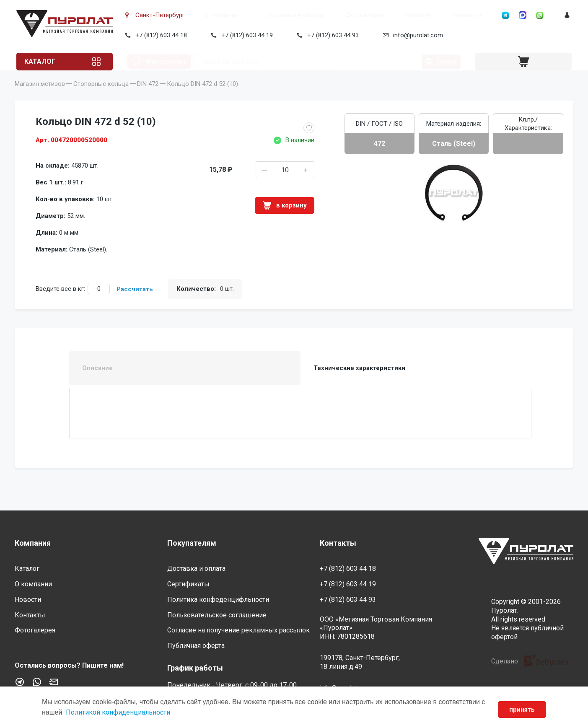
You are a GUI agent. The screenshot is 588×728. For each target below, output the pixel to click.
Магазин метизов (40, 96)
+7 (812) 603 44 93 (331, 35)
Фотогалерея (333, 15)
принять (520, 710)
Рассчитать (135, 302)
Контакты (415, 15)
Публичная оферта (196, 646)
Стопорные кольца (101, 96)
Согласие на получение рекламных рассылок (238, 631)
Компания (33, 543)
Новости (377, 15)
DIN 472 (148, 96)
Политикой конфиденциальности (123, 712)
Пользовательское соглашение (217, 615)
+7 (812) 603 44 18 (159, 35)
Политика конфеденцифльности (218, 600)
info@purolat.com (416, 35)
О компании (211, 15)
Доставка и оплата (275, 15)
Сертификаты (188, 584)
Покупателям (192, 543)
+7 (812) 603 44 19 (245, 35)
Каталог (47, 61)
